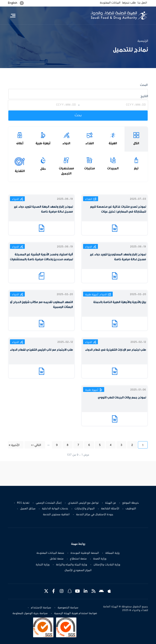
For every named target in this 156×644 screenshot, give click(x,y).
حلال (43, 169)
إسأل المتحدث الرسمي (49, 503)
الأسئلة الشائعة (110, 509)
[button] (22, 3)
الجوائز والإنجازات (85, 509)
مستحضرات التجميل (66, 171)
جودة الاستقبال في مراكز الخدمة (95, 515)
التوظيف (131, 509)
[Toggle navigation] (13, 15)
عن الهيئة (110, 503)
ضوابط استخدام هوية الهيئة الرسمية (76, 613)
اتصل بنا (142, 3)
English (13, 3)
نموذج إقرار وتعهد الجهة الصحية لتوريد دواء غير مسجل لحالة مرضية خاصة (43, 209)
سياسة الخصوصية (68, 608)
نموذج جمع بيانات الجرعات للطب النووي (122, 398)
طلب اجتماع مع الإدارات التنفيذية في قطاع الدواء (116, 350)
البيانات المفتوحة (110, 3)
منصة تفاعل (57, 559)
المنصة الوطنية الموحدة (85, 553)
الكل (136, 143)
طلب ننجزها (129, 3)
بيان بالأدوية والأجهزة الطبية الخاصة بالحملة (120, 302)
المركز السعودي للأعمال (78, 570)
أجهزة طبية (43, 143)
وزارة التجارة (43, 565)
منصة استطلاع (78, 559)
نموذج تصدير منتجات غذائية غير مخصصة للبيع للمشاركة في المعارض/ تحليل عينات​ (118, 209)
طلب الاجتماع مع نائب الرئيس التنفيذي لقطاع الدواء (41, 350)
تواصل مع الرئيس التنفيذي (83, 503)
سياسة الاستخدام (41, 608)
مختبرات (90, 168)
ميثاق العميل (28, 509)
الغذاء (90, 143)
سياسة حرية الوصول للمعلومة (30, 613)
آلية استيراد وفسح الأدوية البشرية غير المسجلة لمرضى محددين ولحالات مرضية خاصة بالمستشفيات (41, 257)
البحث (144, 85)
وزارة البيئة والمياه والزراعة (71, 565)
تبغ (136, 168)
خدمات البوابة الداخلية (55, 509)
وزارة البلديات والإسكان (107, 565)
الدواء (66, 143)
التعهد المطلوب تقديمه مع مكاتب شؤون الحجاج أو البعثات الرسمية (41, 305)
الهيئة (113, 143)
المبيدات (113, 168)
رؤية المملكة (112, 553)
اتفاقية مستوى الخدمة (56, 515)
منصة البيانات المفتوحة (50, 553)
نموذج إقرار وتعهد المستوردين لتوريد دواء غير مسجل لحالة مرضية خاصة (118, 257)
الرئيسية (143, 41)
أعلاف (20, 143)
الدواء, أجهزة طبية (96, 295)
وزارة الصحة (100, 559)
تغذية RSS (23, 503)
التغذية (20, 171)
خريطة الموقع (131, 503)
